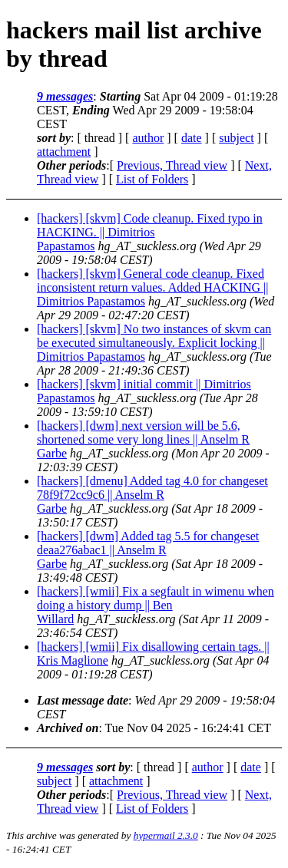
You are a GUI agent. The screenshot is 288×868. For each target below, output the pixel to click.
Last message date (83, 700)
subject (236, 138)
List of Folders (152, 179)
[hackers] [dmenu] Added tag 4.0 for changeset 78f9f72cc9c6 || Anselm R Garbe (152, 495)
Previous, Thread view (172, 165)
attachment (64, 152)
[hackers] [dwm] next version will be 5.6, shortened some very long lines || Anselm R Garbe (143, 439)
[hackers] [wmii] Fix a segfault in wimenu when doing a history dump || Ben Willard (156, 605)
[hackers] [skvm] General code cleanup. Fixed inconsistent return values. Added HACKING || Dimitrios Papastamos (152, 287)
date (192, 138)
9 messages (65, 96)
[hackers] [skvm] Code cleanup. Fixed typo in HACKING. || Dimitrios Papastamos (150, 232)
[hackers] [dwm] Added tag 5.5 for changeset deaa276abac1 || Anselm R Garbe (148, 550)
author (148, 138)
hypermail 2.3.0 (166, 835)
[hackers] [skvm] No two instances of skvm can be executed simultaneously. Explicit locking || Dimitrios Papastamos (154, 343)
